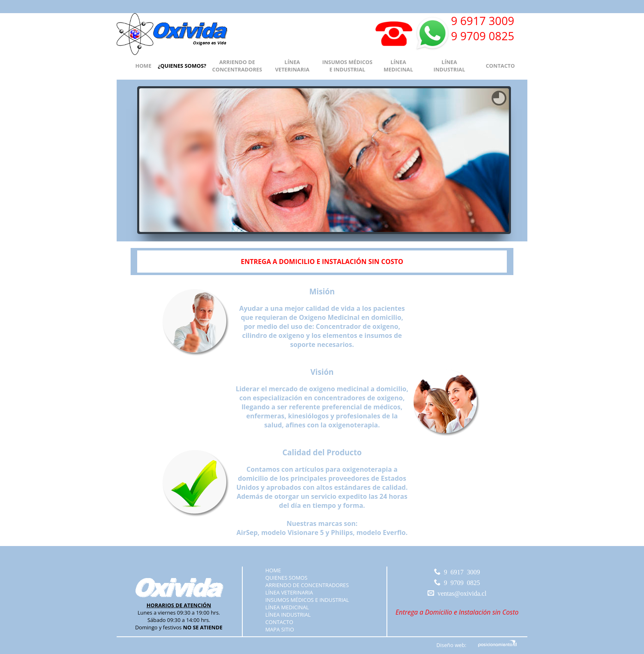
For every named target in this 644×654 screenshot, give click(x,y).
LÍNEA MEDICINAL (398, 66)
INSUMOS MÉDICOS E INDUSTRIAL (347, 66)
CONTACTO (500, 66)
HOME (143, 66)
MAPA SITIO (280, 629)
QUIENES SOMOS (286, 578)
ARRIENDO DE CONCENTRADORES (237, 66)
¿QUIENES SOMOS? (182, 66)
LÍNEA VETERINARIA (292, 66)
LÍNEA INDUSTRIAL (449, 66)
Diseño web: (452, 645)
